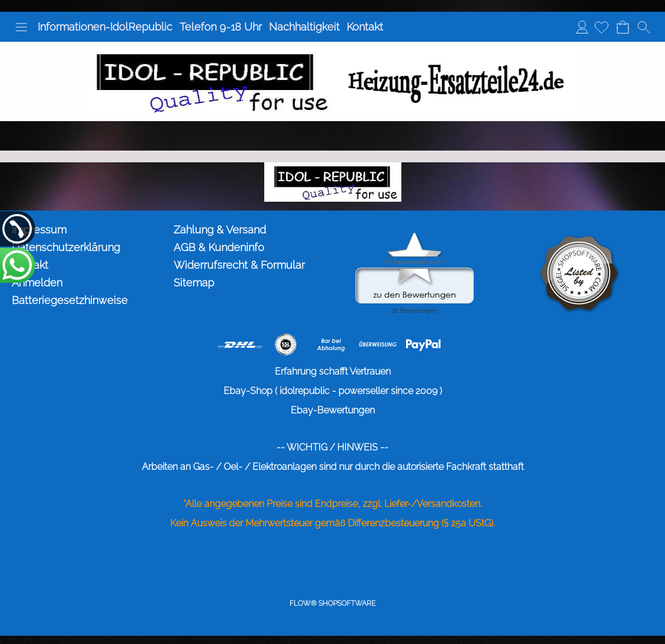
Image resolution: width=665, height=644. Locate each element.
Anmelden (582, 27)
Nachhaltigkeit (304, 27)
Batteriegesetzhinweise (70, 300)
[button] (21, 27)
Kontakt (365, 27)
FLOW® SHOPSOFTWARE (332, 603)
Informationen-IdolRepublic (105, 27)
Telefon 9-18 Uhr (221, 27)
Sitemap (194, 283)
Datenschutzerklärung (66, 247)
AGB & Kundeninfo (219, 247)
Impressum (39, 230)
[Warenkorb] (623, 27)
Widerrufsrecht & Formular (239, 265)
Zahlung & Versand (220, 230)
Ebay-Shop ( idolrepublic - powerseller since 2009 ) (333, 391)
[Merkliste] (601, 27)
